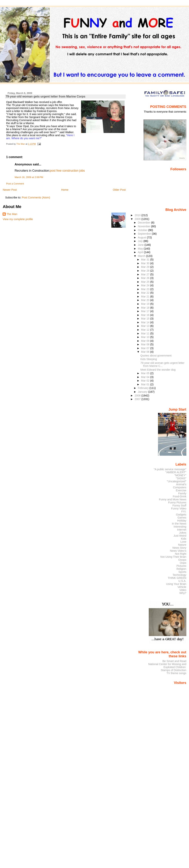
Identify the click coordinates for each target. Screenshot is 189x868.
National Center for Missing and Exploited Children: (167, 666)
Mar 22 (146, 293)
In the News (179, 524)
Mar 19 (146, 304)
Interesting (180, 527)
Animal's (181, 484)
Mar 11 (146, 333)
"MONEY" (180, 475)
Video (183, 590)
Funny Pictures (177, 502)
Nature (182, 545)
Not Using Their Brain (173, 557)
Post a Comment (15, 184)
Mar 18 (146, 308)
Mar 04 (146, 377)
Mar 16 (146, 315)
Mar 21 (146, 297)
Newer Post (10, 190)
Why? (183, 593)
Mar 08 (146, 344)
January (143, 392)
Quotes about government (156, 356)
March (142, 256)
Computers (180, 487)
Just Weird (180, 536)
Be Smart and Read (174, 661)
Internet (182, 530)
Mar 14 (146, 322)
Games (182, 518)
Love (183, 542)
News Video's (178, 551)
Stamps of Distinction (174, 670)
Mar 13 (146, 326)
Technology (179, 575)
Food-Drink (180, 496)
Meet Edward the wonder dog (158, 370)
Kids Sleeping (149, 359)
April (141, 252)
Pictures (181, 566)
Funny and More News (173, 499)
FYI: (184, 512)
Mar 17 (146, 311)
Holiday (182, 521)
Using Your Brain (176, 584)
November (144, 226)
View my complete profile (18, 219)
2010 (138, 215)
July (141, 241)
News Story (179, 548)
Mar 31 (146, 260)
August (142, 237)
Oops (183, 563)
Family (182, 493)
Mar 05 (146, 373)
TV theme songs (176, 673)
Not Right (181, 554)
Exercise (181, 490)
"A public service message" (170, 469)
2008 (138, 396)
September (145, 234)
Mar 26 (146, 278)
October (143, 230)
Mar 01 (146, 384)
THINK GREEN (177, 578)
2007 (138, 399)
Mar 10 (146, 337)
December (144, 223)
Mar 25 (146, 282)
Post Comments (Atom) (36, 197)
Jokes (183, 533)
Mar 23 (146, 289)
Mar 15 (146, 319)
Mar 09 (146, 341)
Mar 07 (146, 348)
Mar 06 (146, 352)
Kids (184, 539)
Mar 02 (146, 381)
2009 (138, 219)
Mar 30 (146, 263)
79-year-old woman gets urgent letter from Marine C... (162, 364)
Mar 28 (146, 271)
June (141, 245)
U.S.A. (182, 581)
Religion (181, 569)
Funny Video (179, 509)
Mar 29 (146, 267)
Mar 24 (146, 285)
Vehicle (182, 587)
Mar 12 (146, 330)
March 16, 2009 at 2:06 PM (29, 177)
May (141, 249)
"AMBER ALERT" (176, 472)
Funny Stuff (179, 505)
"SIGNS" (181, 478)
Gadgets (181, 515)
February (144, 388)
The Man (12, 214)
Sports (182, 572)
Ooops (182, 560)
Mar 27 (146, 274)
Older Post (119, 190)
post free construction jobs (67, 171)
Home (65, 190)
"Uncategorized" (177, 481)
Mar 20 (146, 300)
